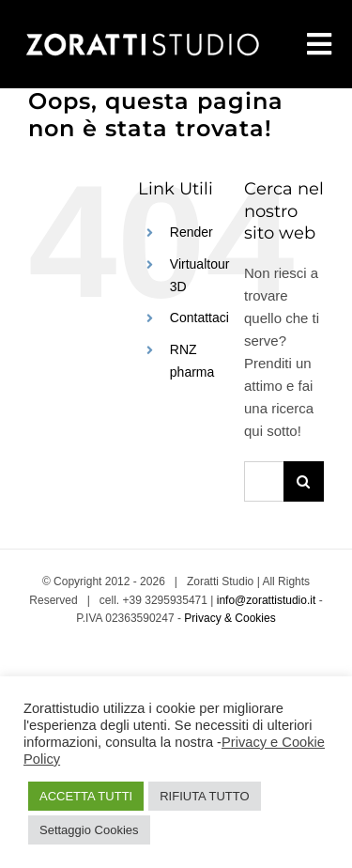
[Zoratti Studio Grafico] (141, 33)
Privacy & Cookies (230, 618)
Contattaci (199, 318)
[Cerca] (304, 481)
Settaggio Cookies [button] (89, 830)
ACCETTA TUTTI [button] (86, 796)
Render (191, 232)
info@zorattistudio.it (267, 600)
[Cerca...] (264, 481)
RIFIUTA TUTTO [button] (204, 796)
